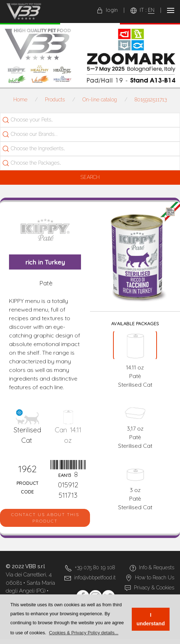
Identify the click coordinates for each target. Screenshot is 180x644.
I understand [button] (150, 619)
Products (55, 100)
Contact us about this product (45, 518)
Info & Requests (157, 567)
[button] (84, 633)
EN (151, 10)
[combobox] (90, 120)
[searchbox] (42, 120)
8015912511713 (151, 100)
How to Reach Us (155, 578)
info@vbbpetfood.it (95, 578)
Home (20, 100)
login (107, 10)
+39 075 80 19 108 (95, 567)
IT (142, 10)
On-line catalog (100, 100)
